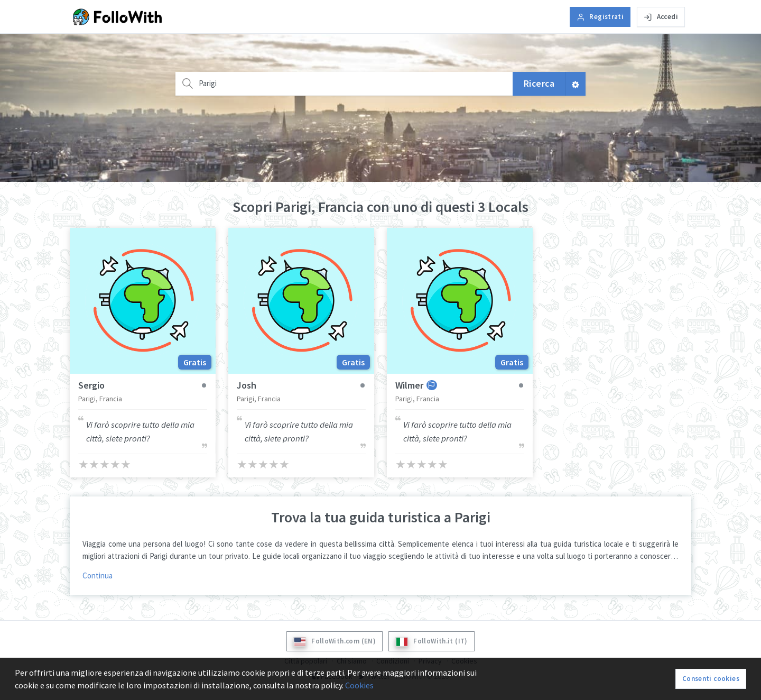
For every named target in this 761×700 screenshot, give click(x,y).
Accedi (661, 17)
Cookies (359, 685)
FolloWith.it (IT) (431, 642)
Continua (98, 575)
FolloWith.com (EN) (335, 642)
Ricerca (539, 84)
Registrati (600, 17)
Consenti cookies (711, 679)
